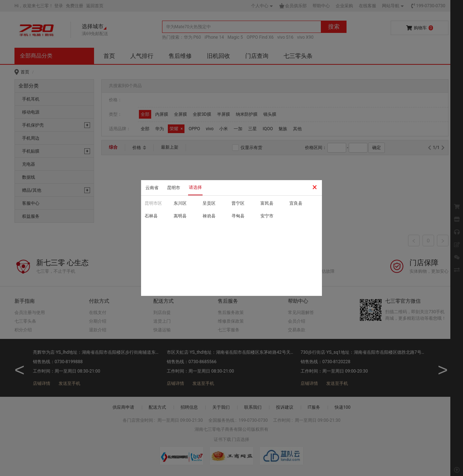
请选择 (195, 187)
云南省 (152, 188)
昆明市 (174, 188)
